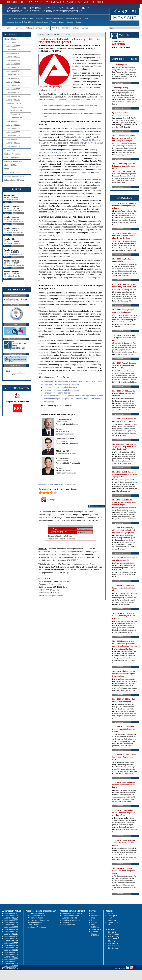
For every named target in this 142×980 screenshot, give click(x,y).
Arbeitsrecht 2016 (13, 78)
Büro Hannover (113, 939)
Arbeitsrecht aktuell (20, 18)
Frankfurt (18, 28)
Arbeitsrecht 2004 (13, 136)
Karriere (95, 920)
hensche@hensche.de (65, 434)
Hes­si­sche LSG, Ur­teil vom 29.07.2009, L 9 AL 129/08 (80, 100)
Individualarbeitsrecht (71, 916)
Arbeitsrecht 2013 (13, 89)
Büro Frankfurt (113, 934)
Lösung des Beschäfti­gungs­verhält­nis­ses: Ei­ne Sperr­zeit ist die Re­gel (70, 106)
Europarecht (15, 114)
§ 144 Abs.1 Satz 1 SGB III (86, 370)
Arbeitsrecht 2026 (13, 43)
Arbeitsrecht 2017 (13, 75)
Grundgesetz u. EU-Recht (72, 913)
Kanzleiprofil (80, 22)
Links (93, 925)
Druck (94, 918)
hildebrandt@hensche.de (66, 453)
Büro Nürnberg (113, 946)
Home (9, 18)
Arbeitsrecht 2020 (13, 64)
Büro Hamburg (113, 937)
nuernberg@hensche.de (15, 265)
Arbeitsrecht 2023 (13, 53)
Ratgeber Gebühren (57, 22)
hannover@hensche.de (15, 232)
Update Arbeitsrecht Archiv (14, 180)
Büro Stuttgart (113, 948)
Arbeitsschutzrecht (70, 918)
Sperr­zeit (97, 66)
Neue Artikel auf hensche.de (39, 920)
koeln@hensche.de (13, 243)
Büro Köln (111, 941)
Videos (6, 169)
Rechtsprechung (17, 107)
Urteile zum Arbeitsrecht (73, 18)
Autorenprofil (49, 500)
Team (110, 918)
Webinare (70, 22)
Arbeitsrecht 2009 (14, 104)
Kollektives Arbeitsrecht (71, 920)
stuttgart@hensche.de (15, 276)
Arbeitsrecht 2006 (13, 129)
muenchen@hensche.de (15, 254)
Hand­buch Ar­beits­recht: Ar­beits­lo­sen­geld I (61, 387)
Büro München (113, 943)
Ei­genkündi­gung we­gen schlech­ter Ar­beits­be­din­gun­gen (65, 110)
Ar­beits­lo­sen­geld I (74, 131)
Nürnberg (66, 28)
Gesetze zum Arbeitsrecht (54, 18)
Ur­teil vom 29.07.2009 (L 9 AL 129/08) (71, 212)
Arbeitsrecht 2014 (13, 86)
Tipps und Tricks (10, 150)
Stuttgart (76, 28)
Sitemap (95, 932)
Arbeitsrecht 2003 (13, 139)
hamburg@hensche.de (15, 221)
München (56, 28)
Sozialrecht (67, 923)
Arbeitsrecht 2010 (13, 100)
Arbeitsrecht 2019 (13, 68)
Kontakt (94, 923)
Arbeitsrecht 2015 (13, 82)
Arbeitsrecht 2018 (13, 71)
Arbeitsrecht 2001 (13, 147)
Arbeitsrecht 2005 (13, 132)
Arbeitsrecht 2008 (13, 121)
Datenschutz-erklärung (113, 923)
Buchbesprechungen (36, 913)
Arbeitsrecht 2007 (13, 125)
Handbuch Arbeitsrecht (36, 18)
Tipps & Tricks (28, 22)
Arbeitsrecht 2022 (13, 57)
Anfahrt (6, 202)
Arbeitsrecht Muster (42, 22)
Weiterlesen (119, 83)
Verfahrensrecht (69, 925)
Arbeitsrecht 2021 (13, 60)
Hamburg (28, 28)
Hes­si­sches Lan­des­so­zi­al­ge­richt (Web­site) (61, 384)
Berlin (9, 28)
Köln (47, 28)
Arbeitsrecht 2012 (13, 93)
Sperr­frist (76, 76)
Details (14, 202)
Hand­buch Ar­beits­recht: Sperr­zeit (57, 393)
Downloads (96, 916)
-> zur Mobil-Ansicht (12, 35)
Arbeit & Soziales (17, 111)
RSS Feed (95, 927)
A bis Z (94, 913)
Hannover (39, 28)
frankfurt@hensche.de (15, 210)
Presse (86, 18)
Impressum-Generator (14, 22)
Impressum (112, 920)
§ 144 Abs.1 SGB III (85, 140)
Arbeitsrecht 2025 (13, 46)
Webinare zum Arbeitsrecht (14, 176)
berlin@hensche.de (14, 200)
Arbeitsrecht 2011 (13, 96)
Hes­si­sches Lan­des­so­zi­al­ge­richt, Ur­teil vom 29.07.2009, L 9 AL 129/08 (73, 381)
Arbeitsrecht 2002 (13, 143)
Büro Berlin (112, 932)
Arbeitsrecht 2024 (13, 50)
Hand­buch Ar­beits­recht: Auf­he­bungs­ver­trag (61, 390)
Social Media (96, 929)
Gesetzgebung (16, 118)
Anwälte (86, 28)
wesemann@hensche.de (66, 473)
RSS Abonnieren (96, 506)
